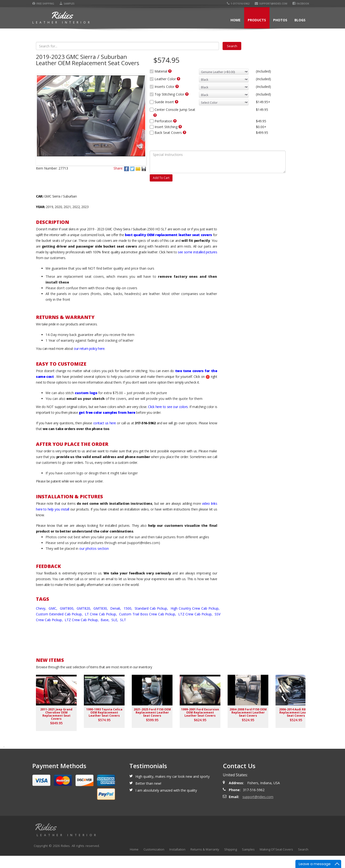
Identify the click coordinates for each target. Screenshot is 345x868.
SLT (123, 632)
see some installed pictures (197, 264)
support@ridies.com (271, 4)
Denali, (116, 621)
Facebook (301, 4)
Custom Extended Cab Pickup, (60, 626)
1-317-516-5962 (238, 4)
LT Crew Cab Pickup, (101, 626)
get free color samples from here (107, 425)
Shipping (231, 862)
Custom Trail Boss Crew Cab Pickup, (148, 626)
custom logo (86, 405)
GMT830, (101, 621)
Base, (106, 632)
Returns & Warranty (205, 862)
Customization (154, 862)
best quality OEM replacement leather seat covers (168, 247)
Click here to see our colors (168, 419)
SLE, (115, 632)
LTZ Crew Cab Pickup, (196, 626)
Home (236, 20)
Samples (67, 4)
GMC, (54, 621)
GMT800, (68, 621)
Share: (118, 191)
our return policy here (89, 361)
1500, (129, 621)
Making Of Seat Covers (276, 862)
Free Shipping (43, 4)
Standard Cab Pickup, (152, 621)
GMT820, (84, 621)
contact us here (105, 435)
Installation (177, 862)
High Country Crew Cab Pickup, (196, 621)
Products (257, 20)
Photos (280, 20)
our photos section (94, 561)
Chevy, (42, 621)
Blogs (300, 20)
